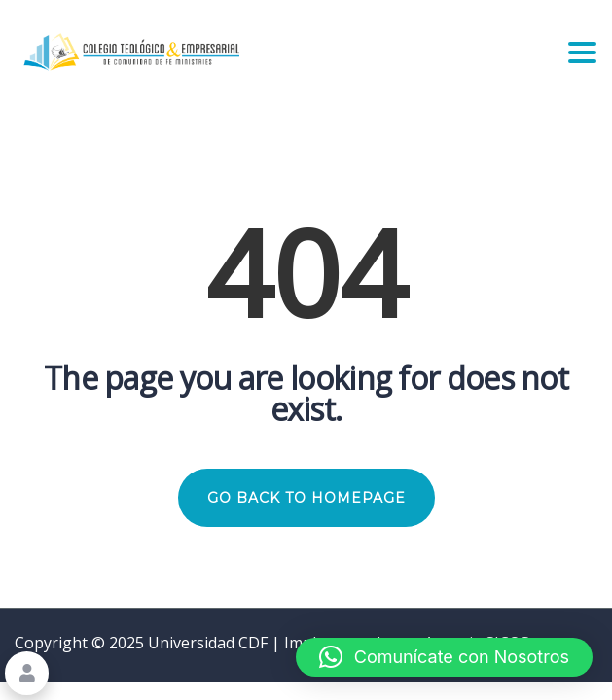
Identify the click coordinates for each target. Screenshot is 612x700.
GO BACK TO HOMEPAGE (306, 498)
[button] (444, 657)
